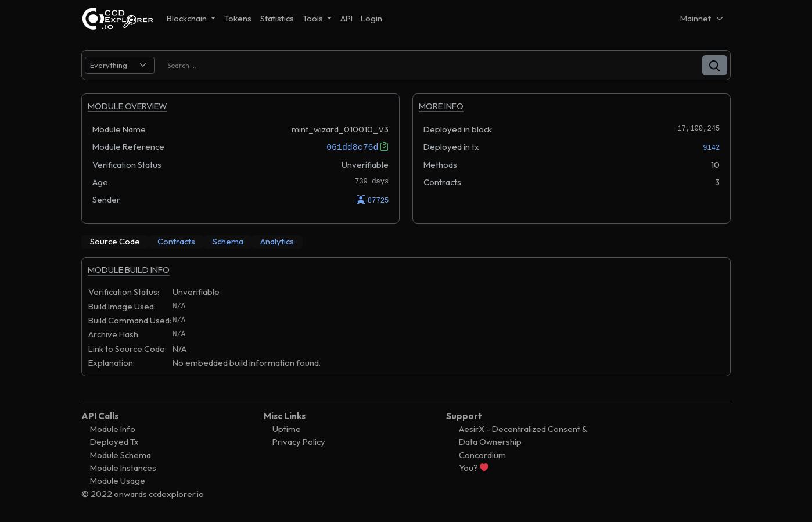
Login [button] (371, 18)
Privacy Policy (299, 442)
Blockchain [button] (188, 18)
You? (474, 468)
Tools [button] (314, 18)
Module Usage (118, 480)
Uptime (287, 429)
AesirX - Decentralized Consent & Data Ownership (523, 435)
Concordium (482, 454)
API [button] (346, 18)
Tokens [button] (238, 18)
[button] (715, 65)
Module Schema (121, 454)
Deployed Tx (114, 442)
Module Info (113, 429)
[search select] (120, 65)
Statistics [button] (277, 18)
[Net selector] (702, 18)
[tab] (115, 242)
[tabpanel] (406, 322)
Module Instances (123, 468)
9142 (711, 148)
